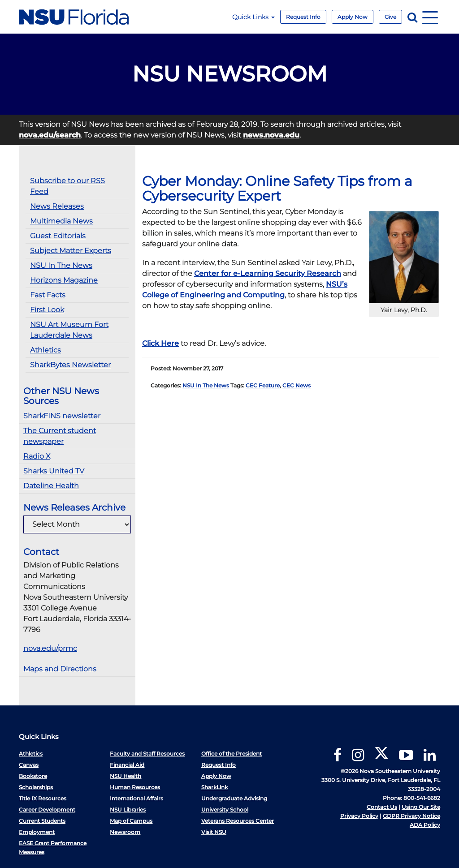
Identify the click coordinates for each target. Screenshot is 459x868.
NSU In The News (61, 265)
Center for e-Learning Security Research (268, 273)
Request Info (303, 17)
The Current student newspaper (60, 436)
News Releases (57, 206)
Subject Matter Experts (71, 251)
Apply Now (353, 17)
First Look (47, 310)
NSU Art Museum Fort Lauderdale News (69, 330)
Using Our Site (421, 807)
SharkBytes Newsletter (70, 365)
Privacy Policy (359, 816)
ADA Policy (425, 825)
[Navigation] (430, 17)
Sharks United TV (54, 471)
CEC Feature (263, 385)
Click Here (160, 343)
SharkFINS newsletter (62, 416)
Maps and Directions (60, 669)
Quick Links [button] (253, 17)
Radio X (37, 456)
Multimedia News (61, 221)
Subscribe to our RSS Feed (67, 186)
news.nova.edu (271, 135)
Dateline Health (51, 486)
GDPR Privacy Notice (411, 816)
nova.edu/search (50, 135)
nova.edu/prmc (50, 648)
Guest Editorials (58, 236)
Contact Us (382, 807)
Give (390, 17)
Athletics (45, 350)
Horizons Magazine (64, 280)
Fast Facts (48, 295)
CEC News (297, 385)
